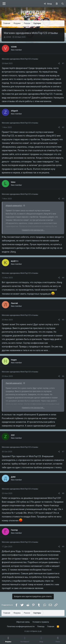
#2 (63, 127)
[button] (4, 4)
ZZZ (13, 435)
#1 (63, 63)
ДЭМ (13, 477)
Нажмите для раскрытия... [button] (33, 230)
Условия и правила (41, 622)
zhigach (14, 111)
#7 (63, 452)
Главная (51, 627)
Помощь (41, 627)
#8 (63, 493)
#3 (63, 199)
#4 (63, 278)
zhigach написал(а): (14, 206)
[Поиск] (63, 4)
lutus (13, 182)
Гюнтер (14, 530)
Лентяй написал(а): (14, 383)
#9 (63, 547)
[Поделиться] (59, 63)
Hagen (14, 360)
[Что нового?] (57, 4)
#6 (63, 376)
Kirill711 (15, 261)
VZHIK (9, 37)
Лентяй (14, 303)
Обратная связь (23, 622)
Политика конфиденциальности (21, 627)
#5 (63, 320)
